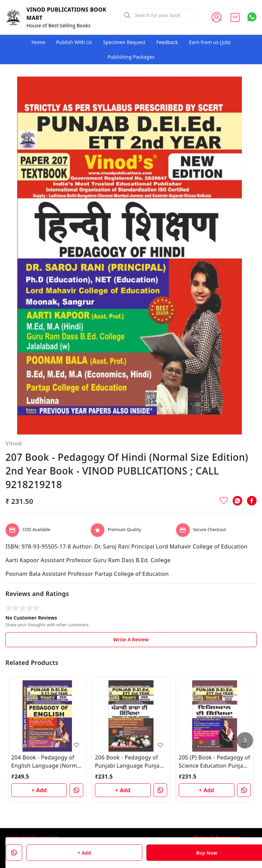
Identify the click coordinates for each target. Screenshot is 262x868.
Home (38, 42)
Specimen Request (124, 42)
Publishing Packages (131, 57)
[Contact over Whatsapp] (252, 17)
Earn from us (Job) (210, 42)
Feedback (167, 42)
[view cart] (235, 17)
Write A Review (131, 591)
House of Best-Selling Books (59, 25)
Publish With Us (74, 42)
